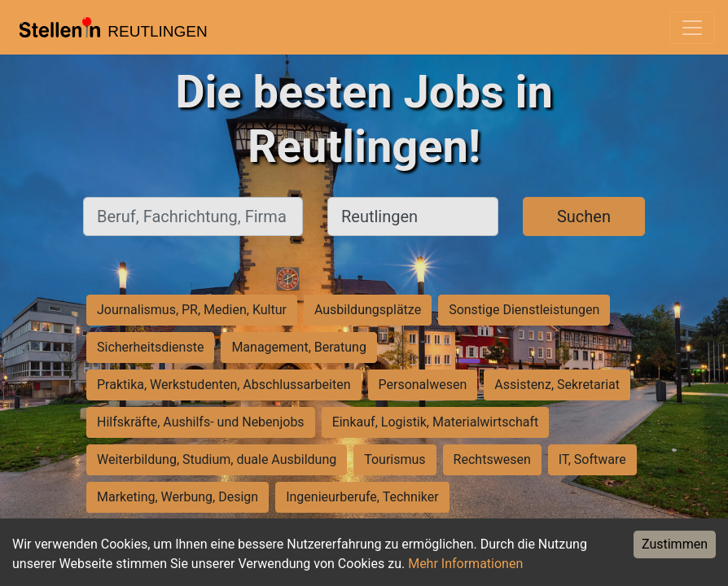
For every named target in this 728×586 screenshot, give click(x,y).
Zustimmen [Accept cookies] (675, 544)
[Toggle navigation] (692, 28)
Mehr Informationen (465, 564)
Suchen (584, 216)
